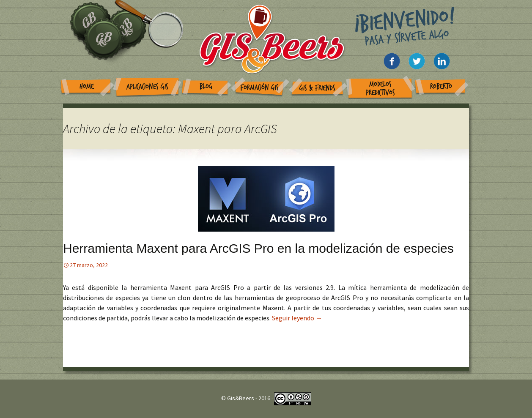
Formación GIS (259, 88)
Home (87, 86)
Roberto (441, 86)
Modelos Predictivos (380, 89)
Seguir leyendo (297, 318)
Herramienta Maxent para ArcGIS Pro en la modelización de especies (258, 248)
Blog (206, 86)
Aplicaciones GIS (147, 87)
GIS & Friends (317, 88)
